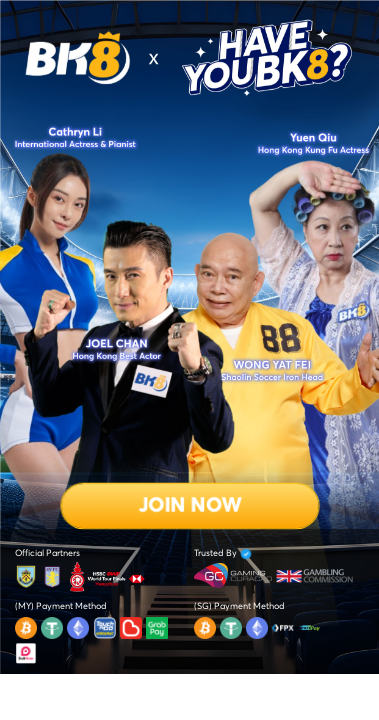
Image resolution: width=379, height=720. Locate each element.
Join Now (189, 506)
